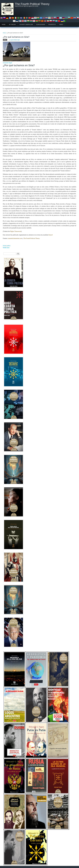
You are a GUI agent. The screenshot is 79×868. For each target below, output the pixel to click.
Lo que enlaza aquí (15, 40)
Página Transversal (16, 231)
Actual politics (7, 246)
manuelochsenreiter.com (15, 238)
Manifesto (52, 25)
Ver (6, 40)
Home (4, 25)
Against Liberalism (26, 25)
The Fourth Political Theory (32, 4)
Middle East (6, 248)
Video (61, 25)
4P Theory (12, 25)
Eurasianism (41, 25)
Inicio (4, 33)
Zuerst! (51, 235)
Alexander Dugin (7, 63)
